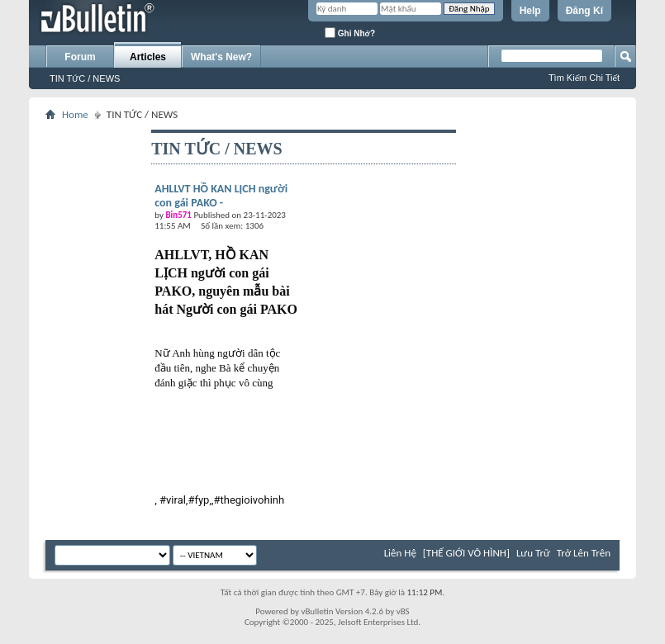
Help (530, 11)
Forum (80, 57)
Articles (148, 57)
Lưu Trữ (533, 553)
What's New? (221, 57)
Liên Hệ (400, 553)
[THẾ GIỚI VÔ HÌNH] (466, 553)
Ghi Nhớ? (350, 33)
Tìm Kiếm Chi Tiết (584, 78)
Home (75, 114)
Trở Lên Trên (584, 553)
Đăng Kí (584, 11)
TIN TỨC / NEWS (85, 78)
